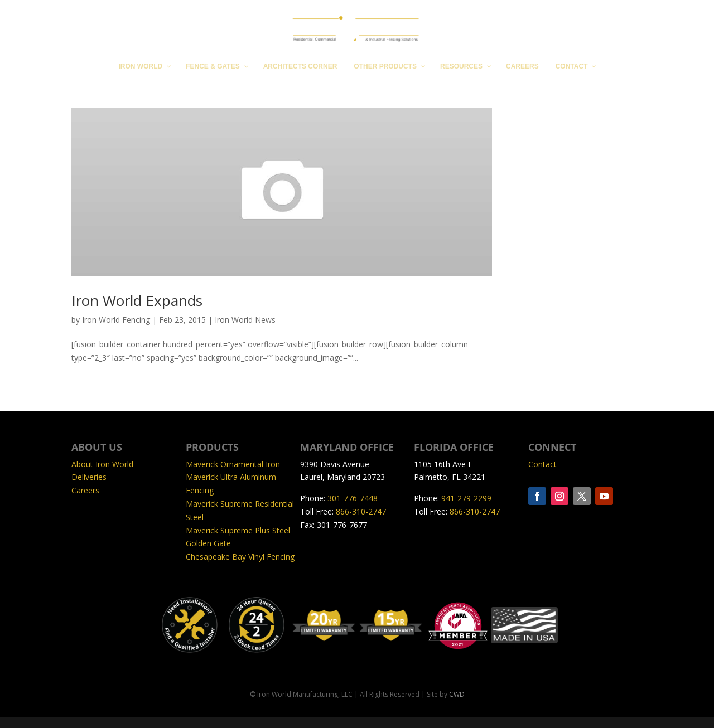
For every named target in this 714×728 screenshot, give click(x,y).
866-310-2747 (361, 511)
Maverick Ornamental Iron (233, 464)
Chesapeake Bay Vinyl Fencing (240, 557)
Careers (85, 490)
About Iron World (102, 464)
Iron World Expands (137, 300)
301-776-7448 (353, 498)
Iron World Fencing (116, 320)
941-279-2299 (466, 498)
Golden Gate (208, 543)
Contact (542, 464)
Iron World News (245, 320)
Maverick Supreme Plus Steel (238, 530)
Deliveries (89, 477)
